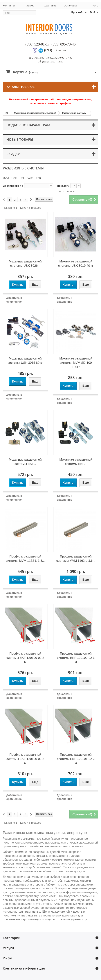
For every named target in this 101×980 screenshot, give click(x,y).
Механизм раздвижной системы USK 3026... (25, 264)
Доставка (50, 5)
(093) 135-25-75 (56, 50)
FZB (38, 178)
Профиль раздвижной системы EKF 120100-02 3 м (76, 658)
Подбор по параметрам (28, 125)
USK (14, 178)
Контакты (9, 5)
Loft (22, 178)
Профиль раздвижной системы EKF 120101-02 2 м (76, 759)
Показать (63, 186)
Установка (71, 5)
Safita (30, 178)
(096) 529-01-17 (37, 44)
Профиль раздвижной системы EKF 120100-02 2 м (25, 658)
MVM (6, 178)
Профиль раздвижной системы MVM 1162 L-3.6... (76, 559)
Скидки (13, 154)
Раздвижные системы (74, 113)
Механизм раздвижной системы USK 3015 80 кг (25, 361)
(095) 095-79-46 (64, 44)
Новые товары (20, 139)
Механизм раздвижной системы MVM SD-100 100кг (76, 363)
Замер (30, 5)
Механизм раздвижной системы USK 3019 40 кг (76, 264)
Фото (95, 5)
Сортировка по (13, 186)
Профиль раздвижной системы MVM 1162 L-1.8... (25, 559)
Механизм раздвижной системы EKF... (25, 462)
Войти (94, 12)
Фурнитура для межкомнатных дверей (35, 113)
